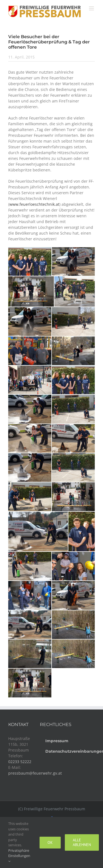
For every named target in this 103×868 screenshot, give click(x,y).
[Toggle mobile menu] (92, 8)
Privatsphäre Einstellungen (19, 856)
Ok (50, 842)
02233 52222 (20, 762)
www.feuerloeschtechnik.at (34, 204)
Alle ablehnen (82, 842)
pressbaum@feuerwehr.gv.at (35, 773)
